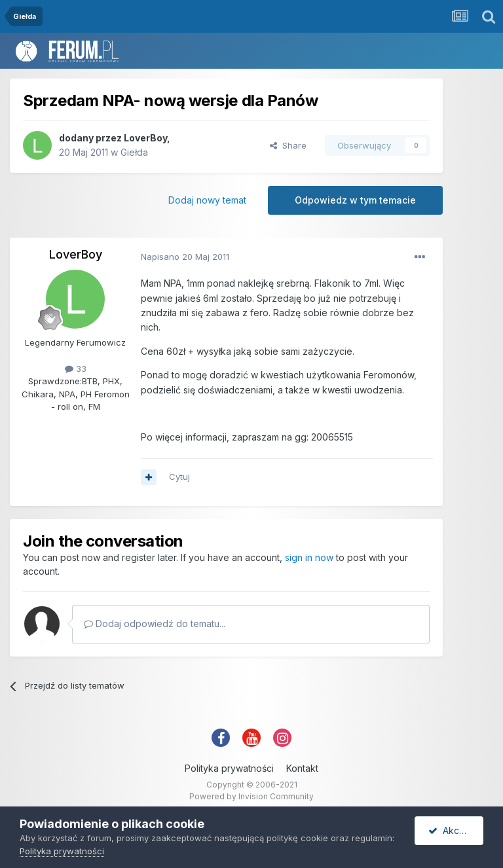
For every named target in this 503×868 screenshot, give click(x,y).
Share (288, 145)
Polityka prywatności (229, 768)
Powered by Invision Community (251, 796)
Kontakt (302, 768)
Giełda (134, 152)
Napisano (185, 257)
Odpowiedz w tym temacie (355, 200)
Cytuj (179, 477)
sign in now (309, 557)
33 (76, 369)
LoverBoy (145, 138)
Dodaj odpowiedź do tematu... (155, 624)
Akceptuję (456, 830)
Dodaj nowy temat (207, 200)
